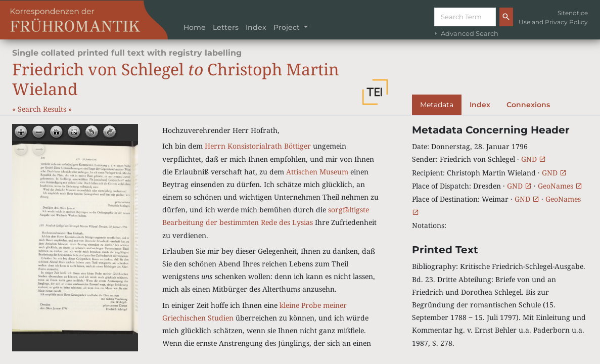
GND (534, 159)
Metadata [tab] (437, 105)
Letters (226, 27)
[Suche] (465, 17)
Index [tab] (480, 105)
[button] (375, 92)
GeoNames (560, 186)
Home (195, 27)
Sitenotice (573, 13)
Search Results (43, 109)
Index (256, 27)
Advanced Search (466, 34)
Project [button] (288, 27)
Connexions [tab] (528, 105)
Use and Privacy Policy (553, 22)
